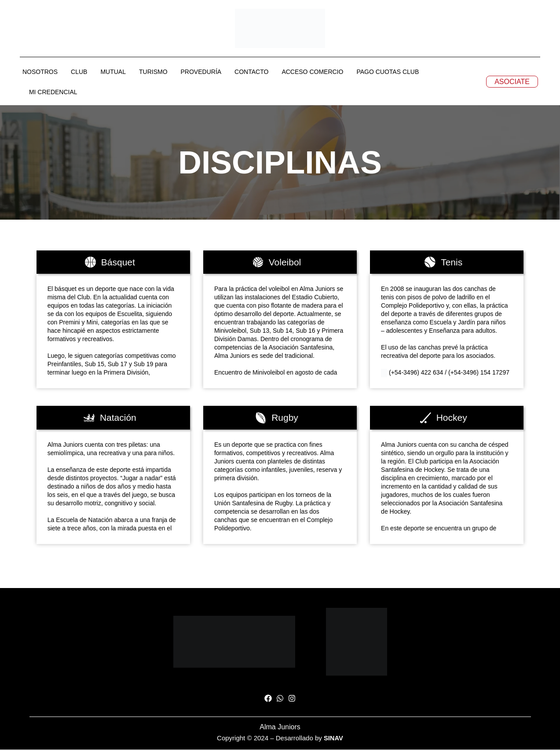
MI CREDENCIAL (53, 92)
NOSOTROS (40, 72)
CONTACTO (251, 72)
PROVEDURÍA (201, 72)
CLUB (79, 72)
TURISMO (153, 72)
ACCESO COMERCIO (312, 72)
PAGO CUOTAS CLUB (388, 72)
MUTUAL (113, 72)
